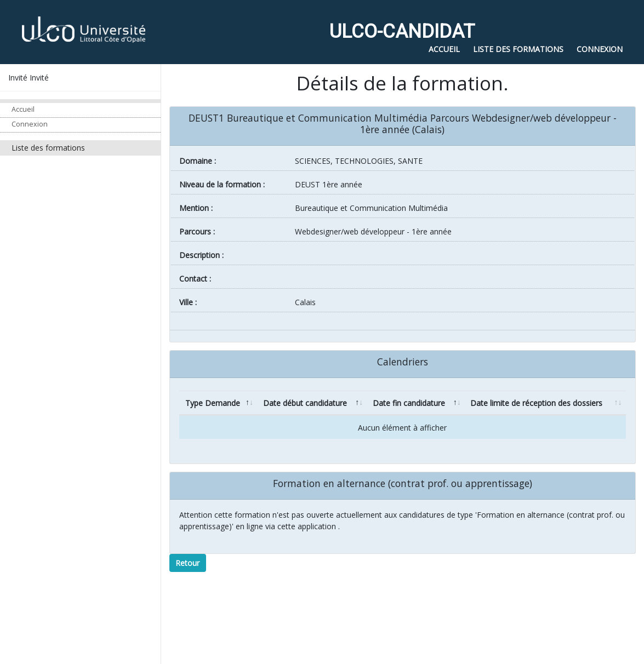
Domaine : (198, 161)
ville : (188, 302)
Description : (201, 255)
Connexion (30, 124)
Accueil (23, 109)
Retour (187, 563)
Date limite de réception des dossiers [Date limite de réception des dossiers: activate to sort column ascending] (536, 403)
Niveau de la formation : (222, 184)
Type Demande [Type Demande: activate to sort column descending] (213, 403)
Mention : (196, 208)
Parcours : (197, 231)
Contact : (195, 279)
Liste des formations (48, 148)
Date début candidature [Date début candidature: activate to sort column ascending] (305, 403)
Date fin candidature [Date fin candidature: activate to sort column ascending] (409, 403)
